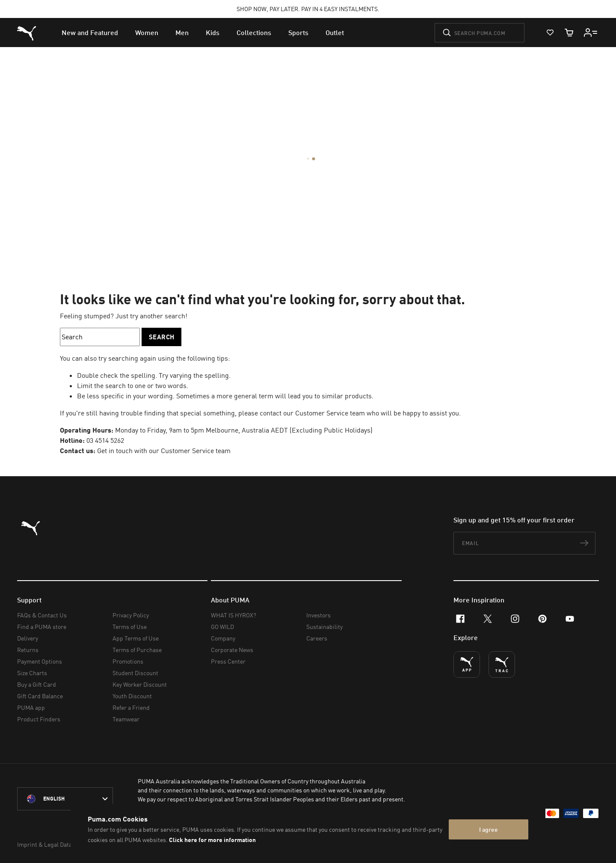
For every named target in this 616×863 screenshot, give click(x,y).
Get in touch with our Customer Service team (164, 451)
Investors (318, 615)
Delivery (28, 638)
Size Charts (32, 673)
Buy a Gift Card (37, 684)
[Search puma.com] (480, 33)
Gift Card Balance (40, 696)
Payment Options (40, 661)
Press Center (228, 661)
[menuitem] (90, 33)
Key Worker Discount (140, 684)
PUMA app (31, 707)
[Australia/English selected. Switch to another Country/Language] (65, 799)
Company (223, 638)
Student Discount (135, 673)
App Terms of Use (136, 638)
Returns (28, 650)
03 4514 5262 (105, 440)
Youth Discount (132, 696)
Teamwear (126, 719)
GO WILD (222, 627)
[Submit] (447, 33)
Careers (317, 638)
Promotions (128, 661)
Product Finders (39, 719)
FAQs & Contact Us (42, 615)
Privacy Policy (131, 615)
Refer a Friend (131, 707)
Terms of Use (130, 627)
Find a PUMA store (42, 627)
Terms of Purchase (137, 650)
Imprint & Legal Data (44, 844)
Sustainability (324, 627)
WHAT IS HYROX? (234, 615)
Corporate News (232, 650)
